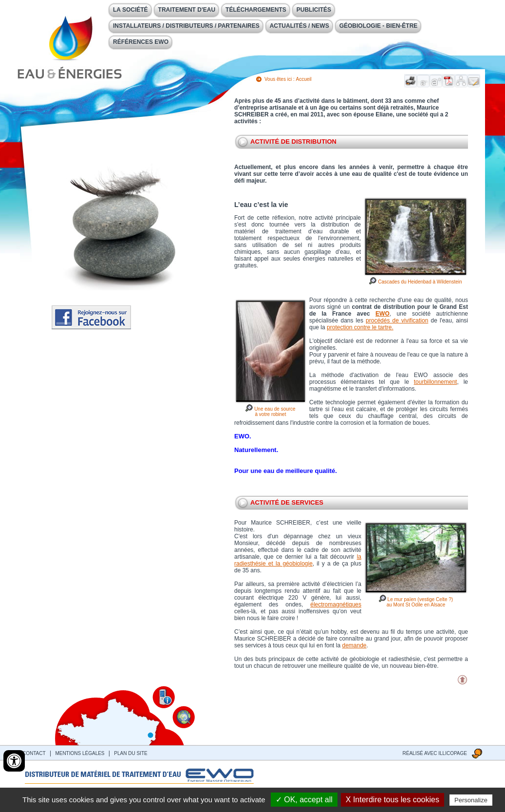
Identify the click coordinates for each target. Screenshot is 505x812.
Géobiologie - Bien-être (379, 26)
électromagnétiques (336, 604)
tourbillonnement (436, 382)
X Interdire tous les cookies (393, 800)
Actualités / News (299, 26)
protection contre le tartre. (360, 327)
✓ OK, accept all (304, 800)
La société (131, 10)
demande (354, 645)
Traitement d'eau (187, 10)
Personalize (471, 800)
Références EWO (141, 42)
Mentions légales (80, 753)
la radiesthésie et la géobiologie (298, 560)
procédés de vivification (397, 321)
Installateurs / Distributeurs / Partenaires (186, 26)
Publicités (314, 10)
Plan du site (131, 753)
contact (34, 753)
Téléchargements (256, 10)
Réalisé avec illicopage (435, 753)
